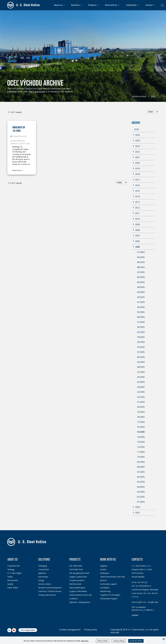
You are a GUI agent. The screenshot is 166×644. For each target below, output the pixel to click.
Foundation (105, 588)
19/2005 (141, 412)
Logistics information (78, 591)
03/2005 (141, 492)
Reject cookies (103, 641)
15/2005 (141, 432)
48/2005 (141, 267)
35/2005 (141, 332)
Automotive (43, 577)
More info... (85, 641)
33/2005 (141, 342)
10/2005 (141, 457)
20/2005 (141, 407)
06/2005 (141, 477)
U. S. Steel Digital (14, 573)
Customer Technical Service (50, 591)
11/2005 (141, 452)
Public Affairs (13, 588)
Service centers (45, 584)
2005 (153, 96)
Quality (10, 584)
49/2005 (141, 262)
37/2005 (141, 322)
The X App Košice (28, 630)
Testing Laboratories (47, 595)
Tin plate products (77, 580)
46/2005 (141, 277)
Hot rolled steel (76, 566)
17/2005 (141, 422)
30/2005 (141, 357)
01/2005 (141, 502)
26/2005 (141, 377)
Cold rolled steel (76, 569)
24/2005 (141, 387)
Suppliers (104, 566)
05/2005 (141, 482)
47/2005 (141, 272)
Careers (103, 569)
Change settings (119, 641)
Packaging (43, 566)
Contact (135, 615)
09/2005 (141, 462)
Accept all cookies (136, 641)
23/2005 (141, 392)
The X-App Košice (37, 92)
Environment (13, 580)
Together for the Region (110, 595)
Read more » (18, 170)
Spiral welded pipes (77, 588)
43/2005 (141, 292)
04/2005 (141, 487)
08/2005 (141, 467)
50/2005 (141, 257)
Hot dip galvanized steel (79, 573)
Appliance (42, 573)
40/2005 (141, 307)
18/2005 (141, 417)
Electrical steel (75, 584)
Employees (105, 573)
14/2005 (141, 437)
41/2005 (141, 302)
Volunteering (105, 591)
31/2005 (141, 352)
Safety (10, 577)
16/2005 (141, 427)
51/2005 (141, 252)
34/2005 (141, 337)
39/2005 (141, 312)
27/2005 (141, 372)
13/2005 (141, 442)
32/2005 (141, 347)
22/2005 (141, 397)
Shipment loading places (80, 602)
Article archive (139, 96)
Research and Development (50, 588)
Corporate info (14, 566)
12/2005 (141, 447)
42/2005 (141, 297)
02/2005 (141, 497)
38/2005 (141, 317)
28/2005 (141, 367)
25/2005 (141, 382)
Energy (41, 580)
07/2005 (141, 472)
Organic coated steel (78, 577)
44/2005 (141, 287)
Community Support (108, 584)
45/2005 (141, 282)
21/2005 (141, 402)
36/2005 (141, 327)
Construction (44, 569)
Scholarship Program (109, 599)
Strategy (11, 569)
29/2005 (141, 362)
